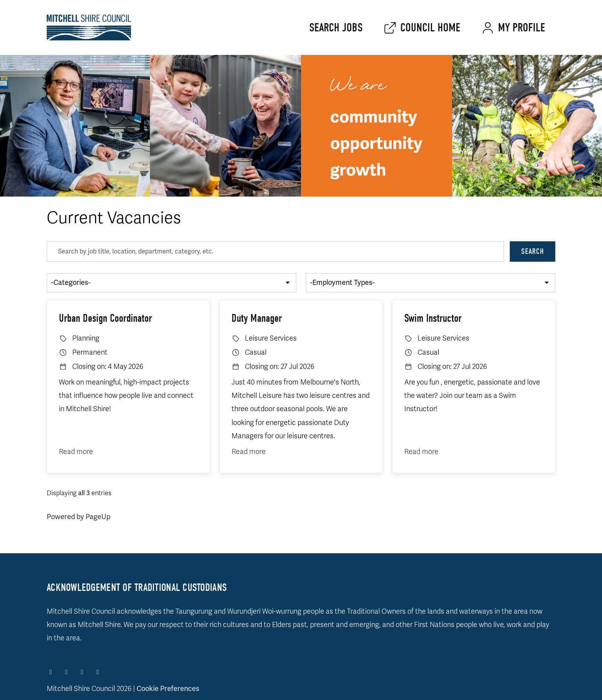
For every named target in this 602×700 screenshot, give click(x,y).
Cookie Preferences (168, 689)
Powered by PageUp (78, 517)
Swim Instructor (433, 318)
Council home (430, 28)
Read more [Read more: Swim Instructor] (421, 452)
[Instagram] (67, 672)
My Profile (522, 28)
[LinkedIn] (83, 672)
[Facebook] (51, 672)
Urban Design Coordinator (105, 318)
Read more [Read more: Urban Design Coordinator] (76, 452)
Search (533, 251)
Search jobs (336, 28)
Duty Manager (257, 318)
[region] (301, 402)
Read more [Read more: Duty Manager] (249, 452)
